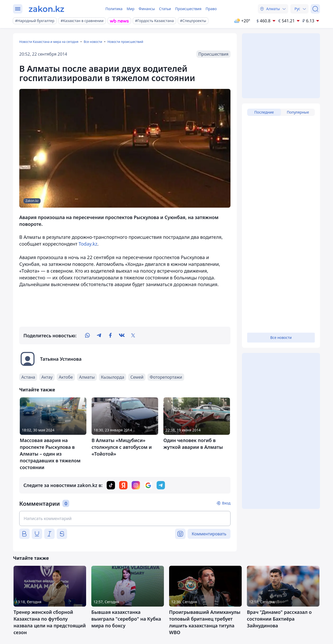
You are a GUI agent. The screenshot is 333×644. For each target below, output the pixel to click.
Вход (226, 503)
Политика (114, 9)
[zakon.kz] (46, 9)
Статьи (165, 9)
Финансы (147, 9)
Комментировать (209, 534)
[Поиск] (315, 9)
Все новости (93, 42)
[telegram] (99, 336)
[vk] (122, 336)
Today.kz (88, 244)
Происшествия (188, 9)
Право (211, 9)
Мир (131, 9)
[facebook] (110, 336)
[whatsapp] (87, 336)
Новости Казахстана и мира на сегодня (49, 42)
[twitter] (133, 336)
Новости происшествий (125, 42)
